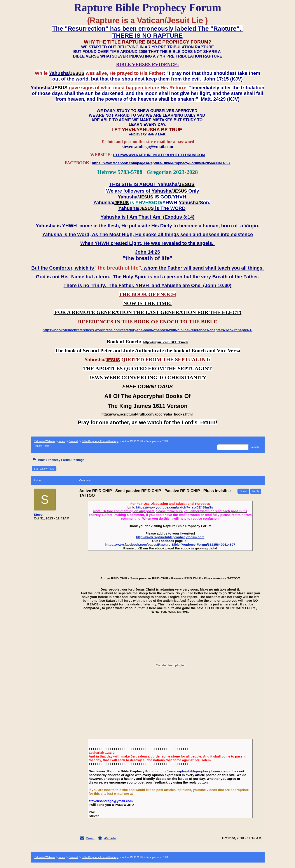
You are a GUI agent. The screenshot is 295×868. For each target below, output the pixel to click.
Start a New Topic (44, 469)
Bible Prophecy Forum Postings (100, 441)
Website (110, 838)
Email (90, 838)
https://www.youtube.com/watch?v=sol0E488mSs (175, 507)
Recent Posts (42, 446)
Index (62, 441)
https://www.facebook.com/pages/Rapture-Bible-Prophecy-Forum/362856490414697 (170, 544)
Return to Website (44, 441)
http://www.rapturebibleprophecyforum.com (170, 537)
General (73, 441)
